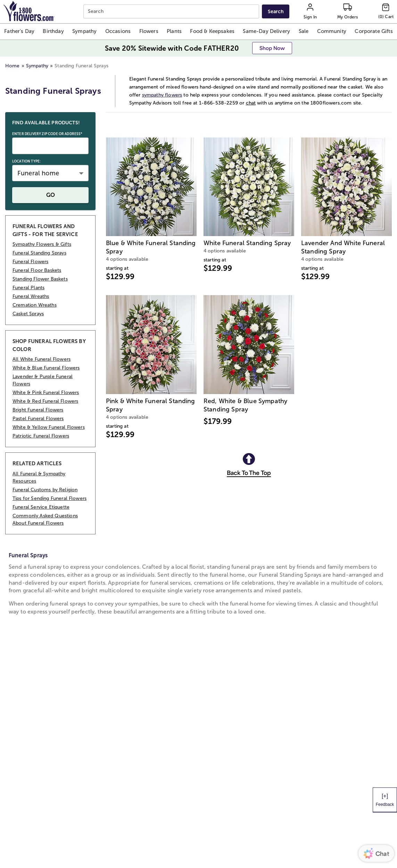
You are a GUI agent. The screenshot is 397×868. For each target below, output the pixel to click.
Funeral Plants (28, 288)
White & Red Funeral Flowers (45, 401)
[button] (19, 32)
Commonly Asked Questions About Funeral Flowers (45, 519)
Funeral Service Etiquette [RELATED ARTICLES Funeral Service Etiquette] (41, 507)
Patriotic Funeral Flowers (41, 436)
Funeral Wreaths (31, 296)
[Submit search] (276, 11)
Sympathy (37, 66)
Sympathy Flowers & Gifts (42, 244)
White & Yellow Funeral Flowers (49, 427)
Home (13, 66)
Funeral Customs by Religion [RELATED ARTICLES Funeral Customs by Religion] (45, 490)
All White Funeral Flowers (42, 359)
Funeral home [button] (38, 173)
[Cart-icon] (386, 11)
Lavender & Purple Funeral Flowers (43, 380)
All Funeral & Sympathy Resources (39, 477)
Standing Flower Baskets (40, 279)
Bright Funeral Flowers (38, 410)
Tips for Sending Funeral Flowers (49, 498)
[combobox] (172, 12)
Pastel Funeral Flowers (38, 419)
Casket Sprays (28, 314)
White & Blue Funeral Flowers (46, 368)
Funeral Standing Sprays (39, 253)
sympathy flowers (162, 95)
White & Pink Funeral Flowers (46, 393)
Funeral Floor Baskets (37, 270)
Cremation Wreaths (35, 305)
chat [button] (251, 103)
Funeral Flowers (30, 262)
